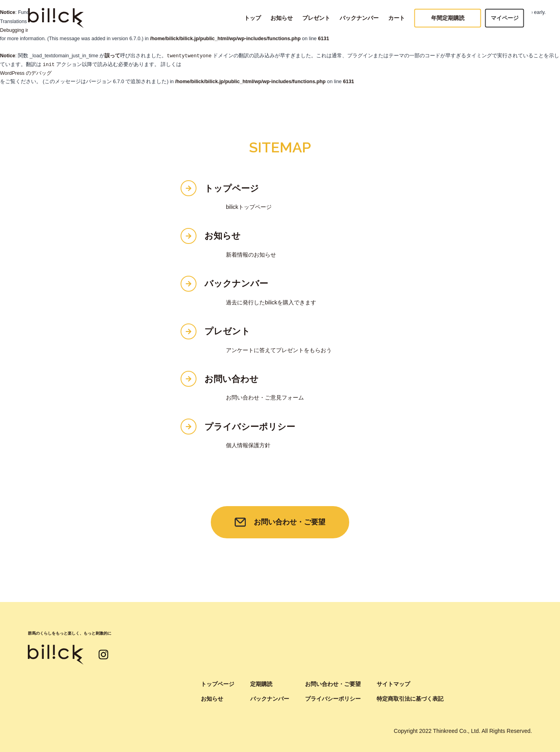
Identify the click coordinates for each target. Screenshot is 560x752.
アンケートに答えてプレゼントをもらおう (279, 350)
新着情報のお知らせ (251, 255)
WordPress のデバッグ (26, 73)
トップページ (232, 188)
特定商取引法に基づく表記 (410, 699)
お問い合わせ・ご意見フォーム (265, 397)
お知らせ (282, 18)
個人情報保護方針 (248, 445)
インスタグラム (103, 655)
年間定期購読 (448, 18)
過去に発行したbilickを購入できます (271, 302)
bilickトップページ (249, 207)
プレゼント (316, 18)
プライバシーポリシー (250, 427)
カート (397, 18)
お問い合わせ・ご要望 (290, 522)
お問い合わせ (231, 379)
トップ (253, 18)
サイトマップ (393, 684)
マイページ (505, 18)
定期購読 (261, 684)
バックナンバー (359, 18)
